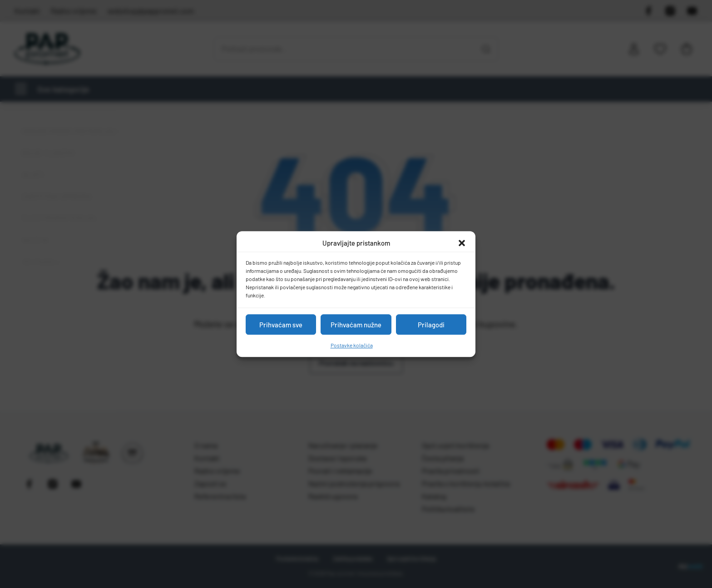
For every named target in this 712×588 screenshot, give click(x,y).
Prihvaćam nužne (356, 325)
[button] (462, 243)
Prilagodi (431, 325)
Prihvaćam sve (281, 325)
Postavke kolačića (352, 345)
